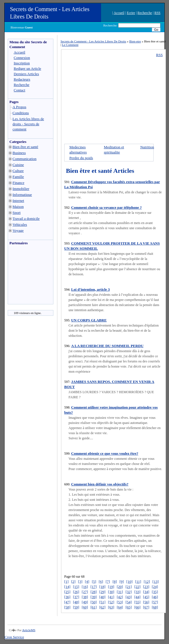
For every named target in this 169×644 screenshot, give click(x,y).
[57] (155, 602)
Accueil (119, 13)
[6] (101, 582)
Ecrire (131, 13)
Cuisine (18, 165)
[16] (85, 587)
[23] (146, 587)
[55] (137, 602)
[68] (155, 607)
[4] (87, 582)
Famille (18, 177)
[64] (120, 607)
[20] (120, 587)
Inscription (22, 63)
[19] (111, 587)
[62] (102, 607)
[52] (111, 602)
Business (19, 153)
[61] (94, 607)
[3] (80, 582)
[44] (137, 597)
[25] (67, 592)
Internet (18, 201)
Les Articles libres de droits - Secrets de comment (28, 124)
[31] (120, 592)
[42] (120, 597)
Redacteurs (22, 79)
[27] (85, 592)
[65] (129, 607)
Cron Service (14, 637)
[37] (76, 597)
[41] (111, 597)
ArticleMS (29, 630)
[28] (94, 592)
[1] (66, 582)
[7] (108, 582)
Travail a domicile (26, 219)
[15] (76, 587)
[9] (121, 582)
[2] (73, 582)
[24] (155, 587)
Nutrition (147, 147)
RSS (157, 13)
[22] (137, 587)
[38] (85, 597)
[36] (67, 597)
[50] (94, 602)
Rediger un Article (27, 68)
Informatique (22, 195)
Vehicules (20, 224)
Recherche (145, 13)
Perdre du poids (81, 158)
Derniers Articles (26, 74)
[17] (94, 587)
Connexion (22, 58)
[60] (85, 607)
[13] (156, 582)
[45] (146, 597)
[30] (111, 592)
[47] (67, 602)
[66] (137, 607)
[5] (94, 582)
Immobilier (21, 189)
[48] (76, 602)
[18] (102, 587)
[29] (102, 592)
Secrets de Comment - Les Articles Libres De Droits (93, 41)
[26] (76, 592)
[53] (120, 602)
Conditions (21, 113)
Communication (25, 159)
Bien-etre (135, 41)
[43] (129, 597)
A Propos (19, 107)
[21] (129, 587)
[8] (115, 582)
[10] (130, 582)
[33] (137, 592)
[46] (155, 597)
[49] (85, 602)
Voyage (18, 230)
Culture (18, 171)
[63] (111, 607)
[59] (76, 607)
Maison (18, 207)
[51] (102, 602)
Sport (17, 213)
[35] (155, 592)
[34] (146, 592)
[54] (129, 602)
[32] (129, 592)
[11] (138, 582)
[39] (94, 597)
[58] (67, 607)
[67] (146, 607)
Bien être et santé (25, 147)
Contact (19, 90)
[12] (147, 582)
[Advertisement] (25, 276)
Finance (18, 183)
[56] (146, 602)
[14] (67, 587)
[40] (102, 597)
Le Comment (70, 45)
